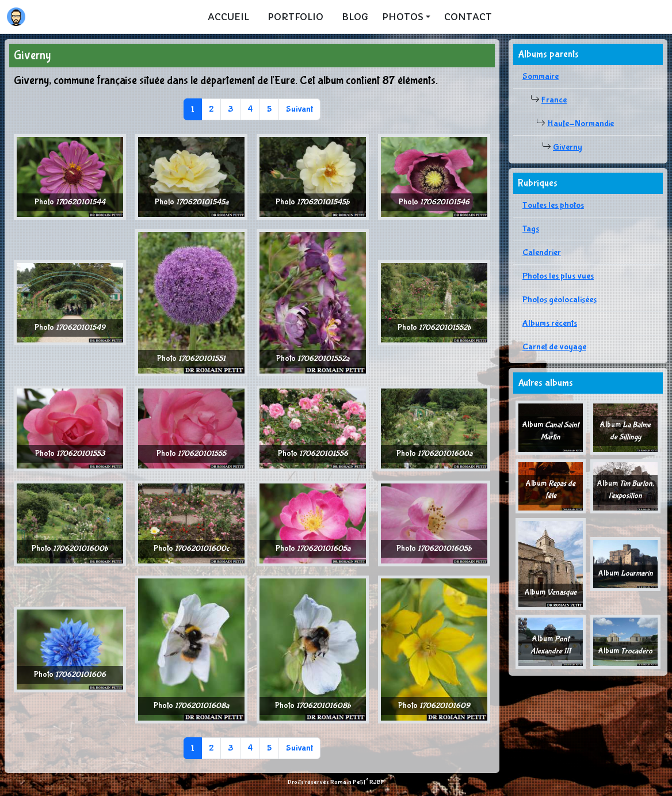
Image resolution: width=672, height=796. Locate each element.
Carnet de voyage (554, 347)
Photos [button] (403, 17)
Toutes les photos (553, 205)
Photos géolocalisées (560, 300)
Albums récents (550, 323)
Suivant (299, 109)
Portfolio (295, 17)
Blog (355, 17)
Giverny (568, 147)
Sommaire (541, 76)
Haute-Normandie (581, 123)
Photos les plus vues (558, 276)
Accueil (228, 17)
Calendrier (542, 252)
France (554, 100)
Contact (468, 17)
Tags (531, 229)
